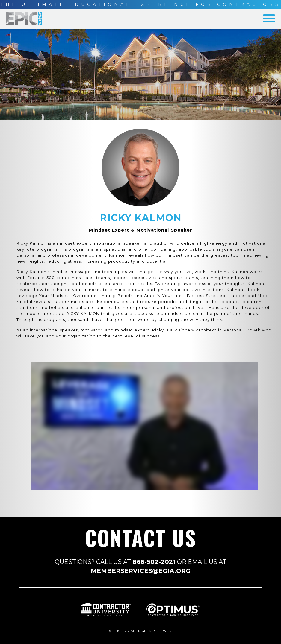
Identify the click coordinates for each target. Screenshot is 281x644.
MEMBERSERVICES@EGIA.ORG (141, 571)
